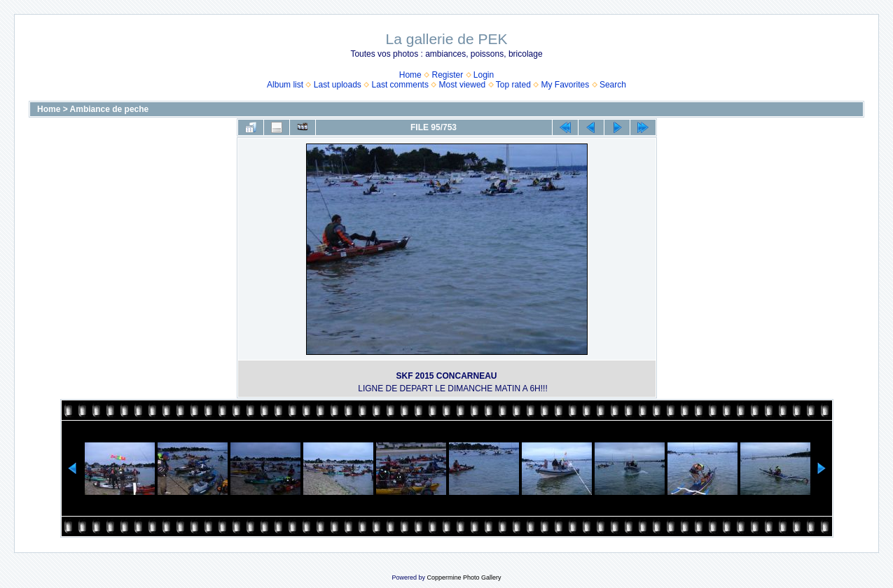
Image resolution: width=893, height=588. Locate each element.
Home (410, 75)
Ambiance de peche (110, 109)
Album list (285, 85)
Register (447, 75)
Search (613, 85)
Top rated (513, 85)
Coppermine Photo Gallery (464, 577)
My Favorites (566, 85)
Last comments (400, 85)
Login (484, 75)
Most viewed (463, 85)
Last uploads (338, 85)
